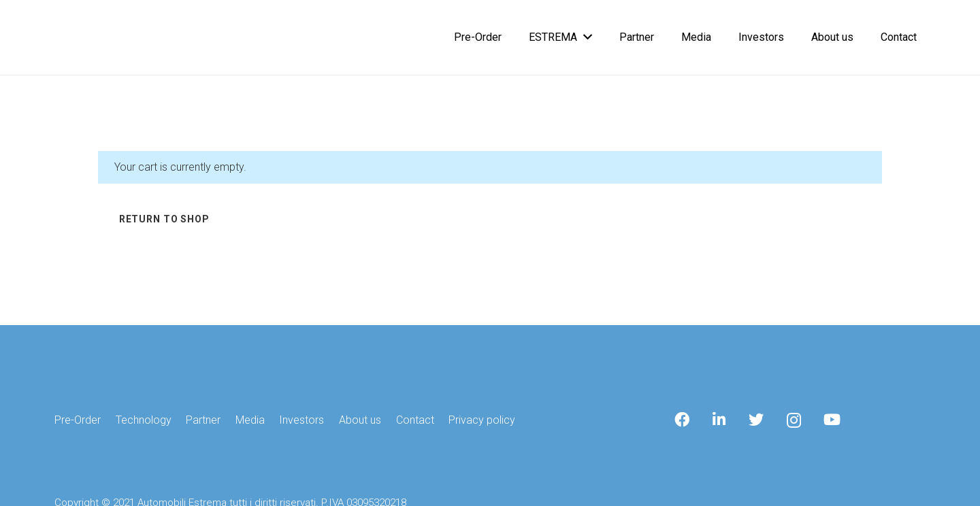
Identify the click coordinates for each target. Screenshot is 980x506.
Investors (301, 420)
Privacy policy (482, 420)
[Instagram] (794, 421)
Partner (203, 420)
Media (250, 420)
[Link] (66, 38)
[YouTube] (832, 420)
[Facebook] (682, 420)
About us (360, 420)
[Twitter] (756, 420)
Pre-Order (78, 420)
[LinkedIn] (719, 420)
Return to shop (164, 219)
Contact (415, 420)
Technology (144, 420)
